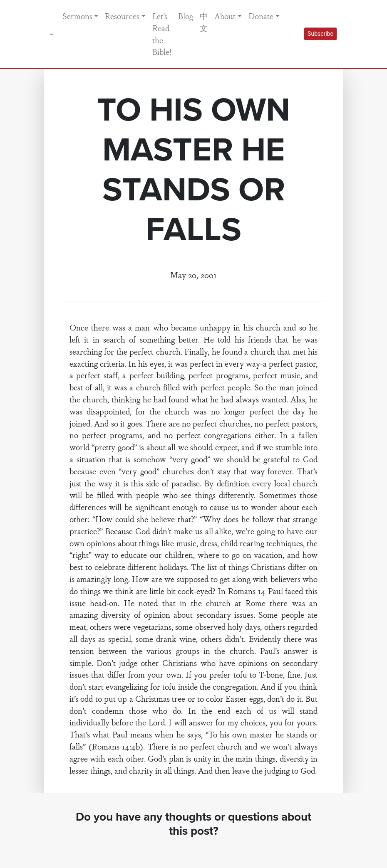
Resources (122, 16)
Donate (261, 16)
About (225, 16)
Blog (186, 16)
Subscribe (320, 34)
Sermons (77, 16)
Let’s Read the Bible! (162, 34)
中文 (204, 22)
